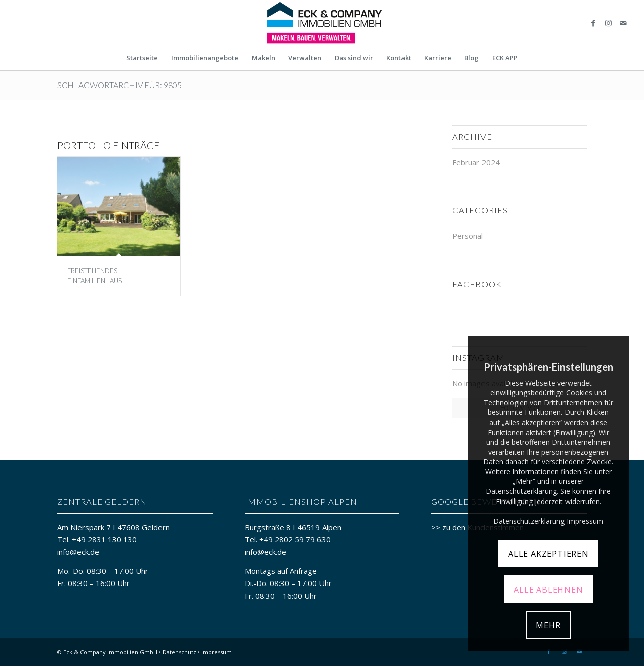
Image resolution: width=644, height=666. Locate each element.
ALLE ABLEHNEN (548, 590)
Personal (468, 236)
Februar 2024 (476, 162)
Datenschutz (179, 652)
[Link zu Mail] (623, 23)
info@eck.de (78, 552)
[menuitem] (142, 58)
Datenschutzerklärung (529, 521)
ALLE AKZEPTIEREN (548, 554)
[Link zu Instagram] (608, 23)
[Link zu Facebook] (593, 23)
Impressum (217, 652)
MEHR (548, 625)
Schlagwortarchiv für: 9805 (119, 85)
